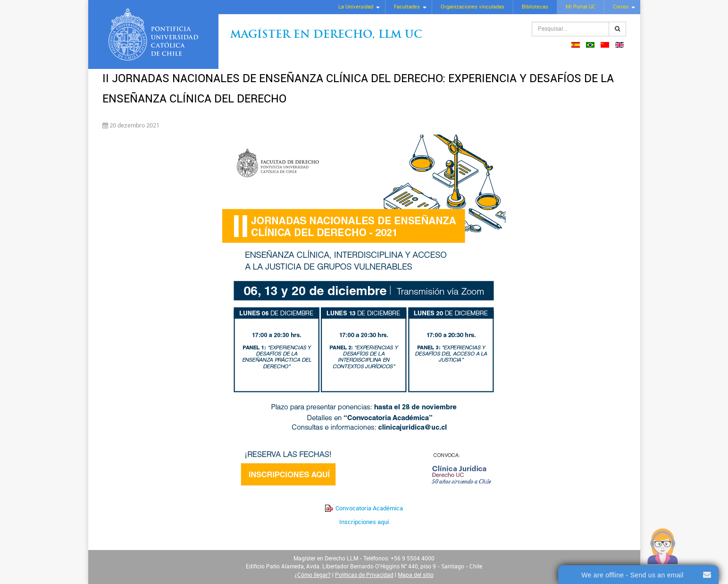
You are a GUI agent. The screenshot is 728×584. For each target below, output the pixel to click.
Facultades (407, 7)
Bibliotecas (535, 7)
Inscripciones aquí (364, 522)
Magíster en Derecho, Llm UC (326, 35)
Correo (621, 7)
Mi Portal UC (581, 7)
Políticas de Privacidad (364, 575)
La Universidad (356, 7)
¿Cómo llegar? (313, 575)
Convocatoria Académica (369, 508)
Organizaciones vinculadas (473, 7)
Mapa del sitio (416, 575)
